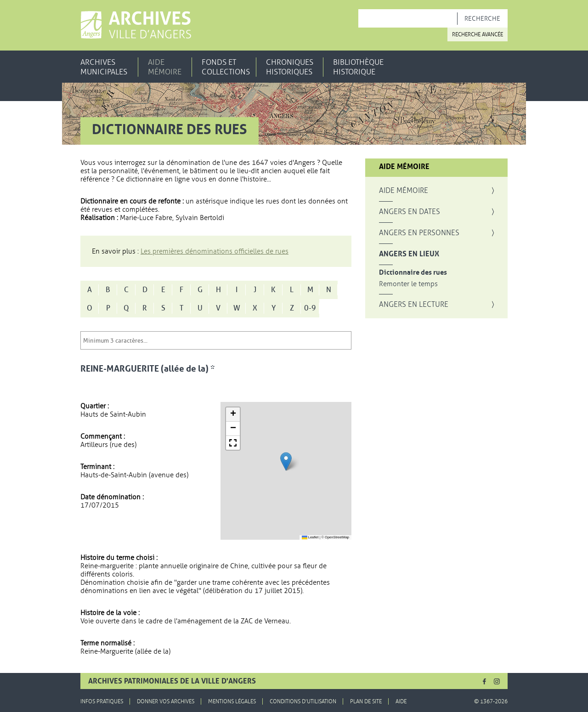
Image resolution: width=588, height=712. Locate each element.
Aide (401, 701)
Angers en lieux (409, 254)
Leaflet (310, 537)
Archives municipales (104, 67)
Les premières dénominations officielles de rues (215, 251)
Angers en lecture (414, 305)
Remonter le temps (408, 284)
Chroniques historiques (290, 67)
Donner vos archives (166, 701)
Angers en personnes (419, 233)
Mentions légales (232, 701)
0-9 (310, 308)
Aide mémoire (165, 67)
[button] (286, 461)
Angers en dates (410, 212)
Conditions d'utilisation (303, 701)
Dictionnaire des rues (413, 273)
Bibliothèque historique (358, 67)
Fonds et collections (226, 67)
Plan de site (366, 701)
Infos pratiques (102, 701)
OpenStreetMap (337, 537)
